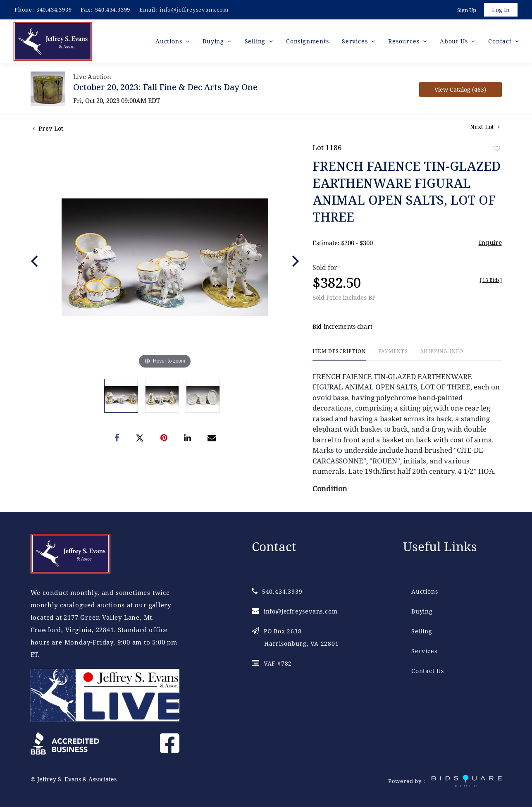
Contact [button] (501, 41)
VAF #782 (272, 663)
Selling (422, 631)
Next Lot (485, 127)
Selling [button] (256, 41)
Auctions (425, 591)
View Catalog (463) (460, 90)
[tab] (339, 355)
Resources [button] (405, 41)
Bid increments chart (342, 326)
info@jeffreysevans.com (194, 10)
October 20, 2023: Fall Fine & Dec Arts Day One (165, 87)
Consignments (308, 41)
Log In (501, 10)
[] (491, 280)
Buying (422, 611)
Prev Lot (48, 128)
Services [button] (356, 41)
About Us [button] (455, 41)
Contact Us (428, 671)
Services (424, 651)
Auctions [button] (170, 41)
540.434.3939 (54, 10)
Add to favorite (497, 149)
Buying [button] (214, 41)
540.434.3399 (113, 10)
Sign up (467, 10)
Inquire (490, 242)
